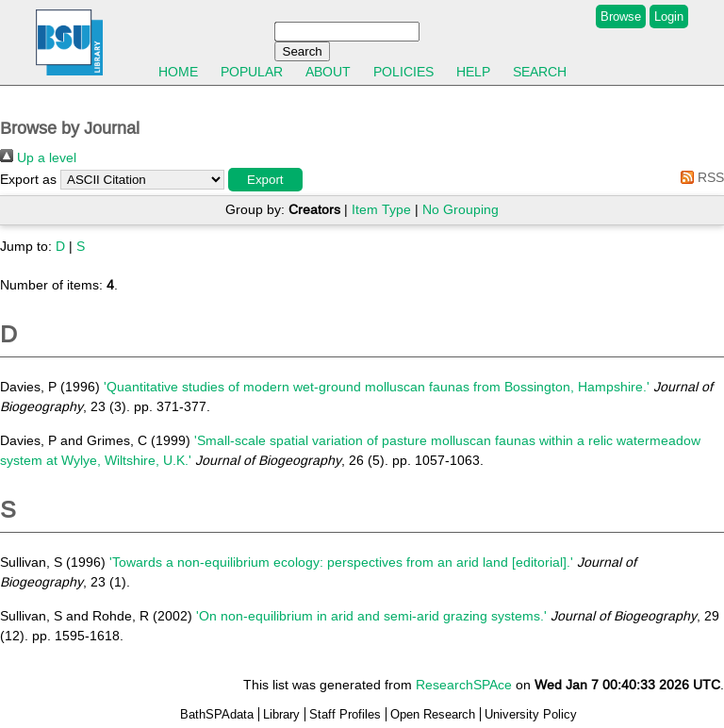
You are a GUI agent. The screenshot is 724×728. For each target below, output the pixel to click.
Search (540, 72)
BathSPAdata (217, 714)
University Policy (531, 714)
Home (178, 72)
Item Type (381, 209)
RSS (699, 177)
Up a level (38, 157)
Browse (621, 17)
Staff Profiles (345, 714)
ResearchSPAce (464, 685)
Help (473, 72)
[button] (265, 180)
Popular (252, 72)
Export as (28, 179)
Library (281, 714)
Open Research (433, 714)
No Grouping (461, 209)
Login (669, 17)
